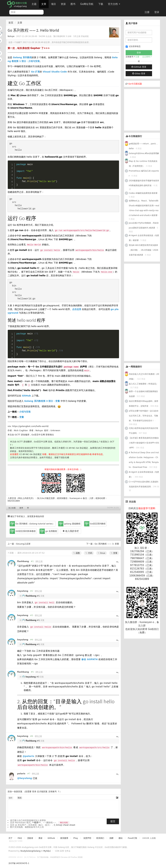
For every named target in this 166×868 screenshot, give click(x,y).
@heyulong (25, 778)
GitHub (26, 396)
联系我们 (100, 838)
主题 (34, 4)
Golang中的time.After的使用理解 (144, 153)
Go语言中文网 (38, 435)
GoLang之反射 (23, 544)
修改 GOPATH (89, 659)
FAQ (20, 838)
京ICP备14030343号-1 (19, 863)
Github (51, 838)
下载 (101, 4)
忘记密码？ (147, 57)
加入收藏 (12, 508)
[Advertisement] (145, 109)
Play (76, 838)
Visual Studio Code (55, 72)
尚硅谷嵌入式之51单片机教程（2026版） (144, 377)
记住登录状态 (133, 46)
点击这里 (77, 309)
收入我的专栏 (71, 531)
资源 (63, 4)
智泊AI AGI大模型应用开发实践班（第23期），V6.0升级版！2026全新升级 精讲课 (144, 250)
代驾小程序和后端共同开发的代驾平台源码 (143, 431)
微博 (21, 508)
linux (102, 553)
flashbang (23, 561)
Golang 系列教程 (22, 57)
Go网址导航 (87, 3)
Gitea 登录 (139, 74)
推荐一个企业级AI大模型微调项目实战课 (143, 394)
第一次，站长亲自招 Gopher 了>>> (29, 48)
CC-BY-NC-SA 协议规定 (77, 448)
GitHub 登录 (139, 67)
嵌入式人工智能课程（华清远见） (143, 384)
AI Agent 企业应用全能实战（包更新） (144, 474)
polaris (21, 774)
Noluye (11, 36)
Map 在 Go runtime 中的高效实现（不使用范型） (143, 164)
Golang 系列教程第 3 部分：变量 (42, 401)
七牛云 (67, 851)
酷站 (121, 838)
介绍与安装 (25, 412)
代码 (89, 553)
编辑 (11, 798)
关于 (10, 838)
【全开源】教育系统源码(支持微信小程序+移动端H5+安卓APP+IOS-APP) (144, 443)
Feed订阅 (133, 838)
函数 (77, 553)
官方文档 (114, 4)
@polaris (29, 756)
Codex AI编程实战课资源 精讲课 (143, 193)
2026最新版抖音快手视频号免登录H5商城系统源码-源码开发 (144, 183)
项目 (53, 4)
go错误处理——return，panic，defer (143, 146)
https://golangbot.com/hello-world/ (30, 426)
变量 (22, 417)
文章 (44, 4)
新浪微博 (64, 838)
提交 (113, 821)
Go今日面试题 (135, 84)
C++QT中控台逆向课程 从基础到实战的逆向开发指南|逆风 (144, 484)
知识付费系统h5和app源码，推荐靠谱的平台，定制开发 (144, 404)
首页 (11, 23)
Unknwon (55, 430)
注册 (147, 12)
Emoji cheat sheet (66, 825)
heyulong (23, 591)
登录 (157, 12)
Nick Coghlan (21, 430)
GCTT (17, 435)
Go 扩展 (35, 72)
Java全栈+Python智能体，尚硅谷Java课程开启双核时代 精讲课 (144, 225)
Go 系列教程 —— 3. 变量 (107, 544)
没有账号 (53, 792)
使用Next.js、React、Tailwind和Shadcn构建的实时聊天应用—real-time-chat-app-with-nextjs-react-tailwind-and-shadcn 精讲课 (144, 208)
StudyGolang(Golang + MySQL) (36, 851)
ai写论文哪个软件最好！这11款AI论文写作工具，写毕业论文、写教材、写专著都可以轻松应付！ (144, 416)
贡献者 (30, 838)
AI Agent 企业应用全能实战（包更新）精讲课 (144, 238)
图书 (73, 4)
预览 (20, 798)
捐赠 (111, 838)
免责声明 (87, 838)
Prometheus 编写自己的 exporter (144, 173)
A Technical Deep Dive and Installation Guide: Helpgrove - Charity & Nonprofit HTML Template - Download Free (144, 460)
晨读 (40, 838)
